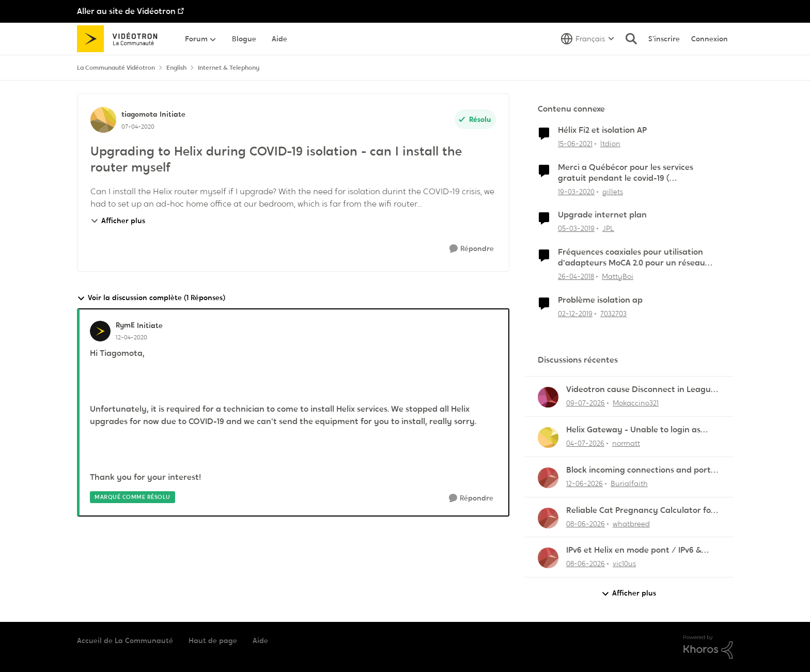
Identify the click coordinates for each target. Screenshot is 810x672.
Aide (260, 640)
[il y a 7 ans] (576, 229)
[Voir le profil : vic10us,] (548, 558)
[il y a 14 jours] (586, 403)
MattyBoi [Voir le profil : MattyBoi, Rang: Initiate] (618, 276)
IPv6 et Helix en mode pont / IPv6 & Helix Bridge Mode (634, 550)
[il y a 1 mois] (585, 484)
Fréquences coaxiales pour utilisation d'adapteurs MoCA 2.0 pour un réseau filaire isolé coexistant (632, 258)
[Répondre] (472, 249)
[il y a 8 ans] (576, 277)
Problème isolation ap (600, 300)
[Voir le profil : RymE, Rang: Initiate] (100, 331)
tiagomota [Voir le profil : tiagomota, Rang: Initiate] (139, 114)
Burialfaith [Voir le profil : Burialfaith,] (629, 483)
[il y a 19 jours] (585, 443)
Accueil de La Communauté (125, 640)
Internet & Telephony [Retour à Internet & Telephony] (229, 68)
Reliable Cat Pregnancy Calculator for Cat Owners (640, 511)
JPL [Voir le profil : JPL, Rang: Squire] (608, 228)
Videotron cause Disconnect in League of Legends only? (641, 390)
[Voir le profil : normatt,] (548, 437)
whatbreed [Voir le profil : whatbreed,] (631, 523)
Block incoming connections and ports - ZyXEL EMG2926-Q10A (643, 470)
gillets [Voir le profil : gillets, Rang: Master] (613, 191)
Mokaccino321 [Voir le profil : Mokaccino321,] (636, 403)
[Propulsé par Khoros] (708, 647)
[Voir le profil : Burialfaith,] (548, 478)
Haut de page (213, 640)
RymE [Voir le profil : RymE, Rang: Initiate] (125, 325)
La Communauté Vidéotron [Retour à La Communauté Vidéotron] (116, 68)
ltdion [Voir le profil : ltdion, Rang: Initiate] (610, 144)
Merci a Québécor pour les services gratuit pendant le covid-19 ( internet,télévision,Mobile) (626, 173)
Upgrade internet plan (602, 215)
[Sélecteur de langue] (588, 39)
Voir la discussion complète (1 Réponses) (151, 298)
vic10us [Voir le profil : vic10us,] (624, 564)
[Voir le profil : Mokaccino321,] (548, 397)
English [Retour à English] (176, 68)
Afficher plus (118, 221)
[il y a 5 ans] (575, 144)
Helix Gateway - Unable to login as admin (633, 430)
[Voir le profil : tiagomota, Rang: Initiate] (103, 120)
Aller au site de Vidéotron (126, 11)
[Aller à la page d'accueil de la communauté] (121, 39)
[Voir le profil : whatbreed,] (548, 518)
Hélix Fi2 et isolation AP (602, 130)
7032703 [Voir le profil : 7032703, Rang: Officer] (613, 313)
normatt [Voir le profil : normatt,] (626, 443)
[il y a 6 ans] (576, 191)
